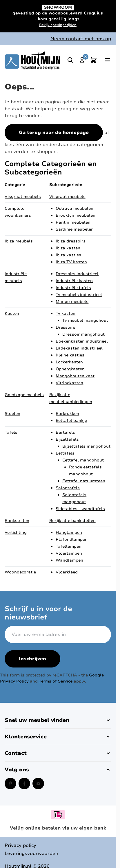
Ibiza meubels (19, 241)
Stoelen (12, 414)
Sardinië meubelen (75, 229)
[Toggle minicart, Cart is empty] (94, 60)
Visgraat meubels (23, 197)
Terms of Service (56, 681)
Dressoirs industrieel (77, 274)
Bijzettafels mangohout (86, 446)
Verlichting (16, 533)
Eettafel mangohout (83, 460)
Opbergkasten (70, 369)
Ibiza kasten (68, 248)
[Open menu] (108, 60)
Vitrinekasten (69, 383)
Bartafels (65, 432)
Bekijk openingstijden (58, 25)
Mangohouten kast (75, 376)
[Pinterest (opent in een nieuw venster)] (10, 784)
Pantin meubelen (73, 222)
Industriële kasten (74, 281)
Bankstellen (17, 521)
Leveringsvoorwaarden (31, 854)
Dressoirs (66, 327)
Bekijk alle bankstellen (72, 521)
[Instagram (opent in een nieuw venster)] (38, 784)
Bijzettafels (67, 439)
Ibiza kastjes (68, 255)
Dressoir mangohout (83, 334)
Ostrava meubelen (74, 208)
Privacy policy (20, 845)
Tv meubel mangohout (85, 320)
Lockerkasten (69, 362)
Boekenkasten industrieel (82, 341)
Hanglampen (69, 533)
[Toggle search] (70, 60)
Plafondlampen (72, 539)
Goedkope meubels (24, 395)
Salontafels (68, 488)
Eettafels (65, 453)
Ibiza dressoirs (71, 241)
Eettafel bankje (71, 421)
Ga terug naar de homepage (54, 133)
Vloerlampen (69, 553)
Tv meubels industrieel (79, 295)
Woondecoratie (20, 572)
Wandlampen (69, 560)
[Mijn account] (82, 60)
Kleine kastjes (70, 355)
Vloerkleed (67, 572)
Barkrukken (67, 414)
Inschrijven (32, 659)
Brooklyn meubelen (76, 215)
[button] (58, 720)
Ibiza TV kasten (71, 262)
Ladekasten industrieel (79, 348)
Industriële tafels (73, 288)
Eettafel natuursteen (84, 481)
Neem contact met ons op (81, 39)
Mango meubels (72, 302)
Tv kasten (66, 313)
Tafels (11, 432)
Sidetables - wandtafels (80, 509)
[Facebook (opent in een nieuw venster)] (24, 784)
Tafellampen (69, 546)
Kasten (12, 313)
